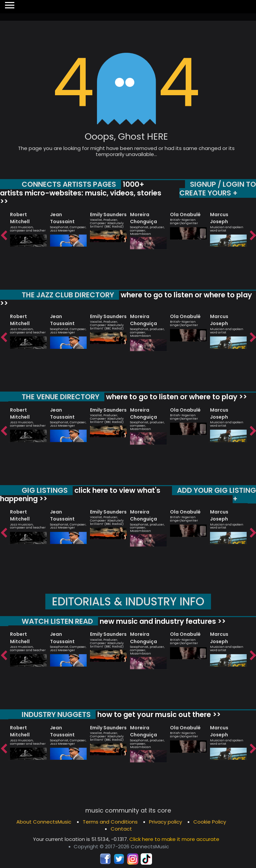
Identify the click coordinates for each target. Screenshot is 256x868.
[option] (28, 227)
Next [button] (253, 236)
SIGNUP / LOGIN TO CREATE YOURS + (218, 189)
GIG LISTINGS (45, 490)
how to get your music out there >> (158, 714)
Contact (121, 829)
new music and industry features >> (162, 621)
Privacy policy (165, 822)
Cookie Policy (210, 822)
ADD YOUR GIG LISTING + (216, 495)
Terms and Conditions (110, 822)
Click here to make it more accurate (174, 839)
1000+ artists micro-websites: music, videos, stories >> (81, 193)
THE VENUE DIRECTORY (60, 397)
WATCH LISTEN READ (57, 621)
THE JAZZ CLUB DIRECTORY (68, 295)
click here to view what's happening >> (80, 495)
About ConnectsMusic (44, 822)
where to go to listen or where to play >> (126, 299)
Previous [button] (3, 236)
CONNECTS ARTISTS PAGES (69, 184)
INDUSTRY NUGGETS (56, 714)
